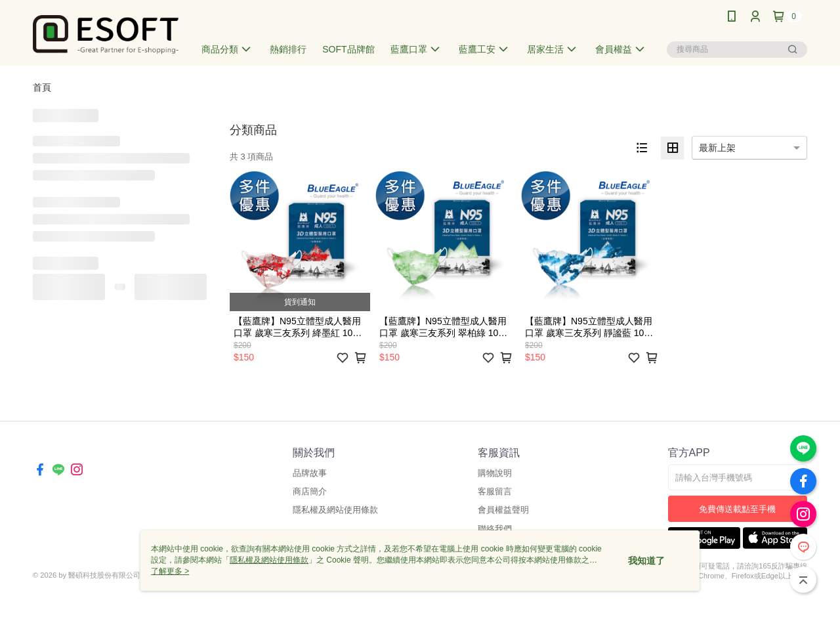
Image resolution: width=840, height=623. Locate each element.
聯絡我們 (495, 529)
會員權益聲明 (503, 510)
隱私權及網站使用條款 (335, 510)
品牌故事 (310, 473)
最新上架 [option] (717, 148)
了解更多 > (170, 571)
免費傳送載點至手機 (737, 509)
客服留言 (495, 491)
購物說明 (495, 473)
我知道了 (646, 561)
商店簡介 (310, 491)
